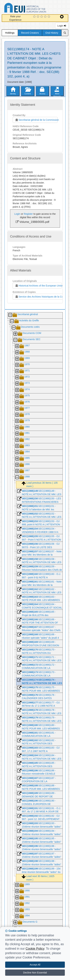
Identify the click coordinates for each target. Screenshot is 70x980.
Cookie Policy (35, 949)
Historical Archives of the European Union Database (35, 8)
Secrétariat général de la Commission (36, 120)
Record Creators (30, 33)
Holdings (10, 33)
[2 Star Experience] (38, 17)
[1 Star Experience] (35, 17)
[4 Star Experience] (46, 17)
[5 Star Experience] (49, 17)
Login (62, 26)
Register (28, 214)
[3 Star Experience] (42, 17)
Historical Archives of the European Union (38, 286)
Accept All (35, 965)
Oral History (52, 33)
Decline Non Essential (35, 973)
